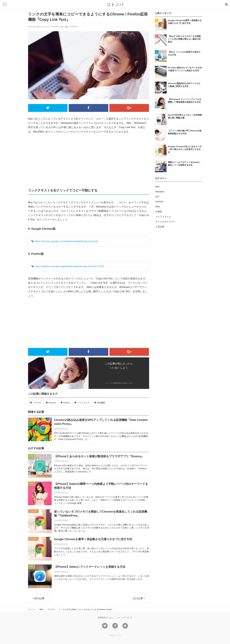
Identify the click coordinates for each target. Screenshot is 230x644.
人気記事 (160, 227)
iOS (157, 197)
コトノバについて (125, 618)
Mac (157, 187)
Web (158, 207)
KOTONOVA (72, 27)
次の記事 (139, 598)
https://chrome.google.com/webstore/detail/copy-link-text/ (66, 241)
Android (159, 202)
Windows (160, 192)
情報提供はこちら (105, 618)
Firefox (67, 403)
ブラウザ (37, 403)
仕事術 (159, 212)
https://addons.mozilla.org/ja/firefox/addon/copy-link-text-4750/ (69, 266)
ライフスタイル (163, 217)
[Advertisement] (89, 161)
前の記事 (39, 598)
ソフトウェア (83, 403)
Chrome (52, 403)
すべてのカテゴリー (165, 222)
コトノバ (115, 5)
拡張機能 (101, 403)
